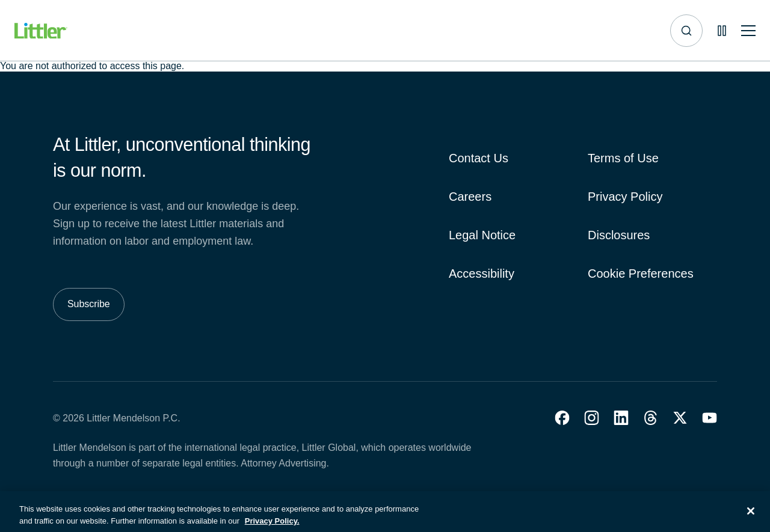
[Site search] (686, 31)
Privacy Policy (625, 197)
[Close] (751, 516)
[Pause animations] (722, 31)
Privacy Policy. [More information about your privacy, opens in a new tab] (272, 526)
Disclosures (619, 235)
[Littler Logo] (41, 31)
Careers (470, 197)
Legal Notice (482, 235)
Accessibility (482, 274)
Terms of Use (623, 158)
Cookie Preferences (641, 274)
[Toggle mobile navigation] (748, 31)
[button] (562, 418)
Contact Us (479, 158)
